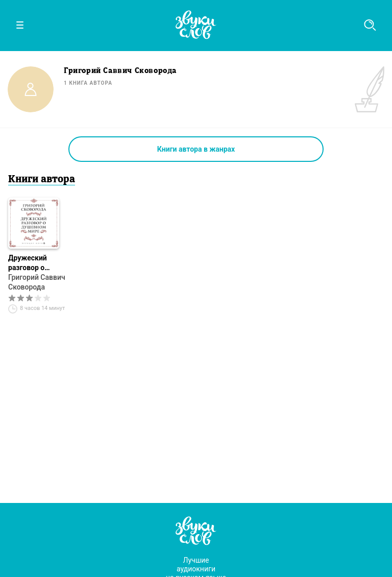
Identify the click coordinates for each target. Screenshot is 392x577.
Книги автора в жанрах (196, 149)
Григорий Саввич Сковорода (37, 282)
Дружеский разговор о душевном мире (35, 263)
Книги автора (42, 180)
